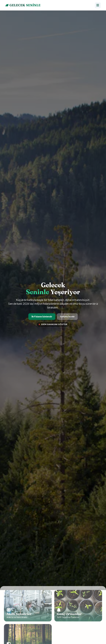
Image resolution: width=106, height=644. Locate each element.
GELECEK (23, 5)
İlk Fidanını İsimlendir (42, 317)
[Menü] (98, 5)
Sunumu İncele (67, 317)
